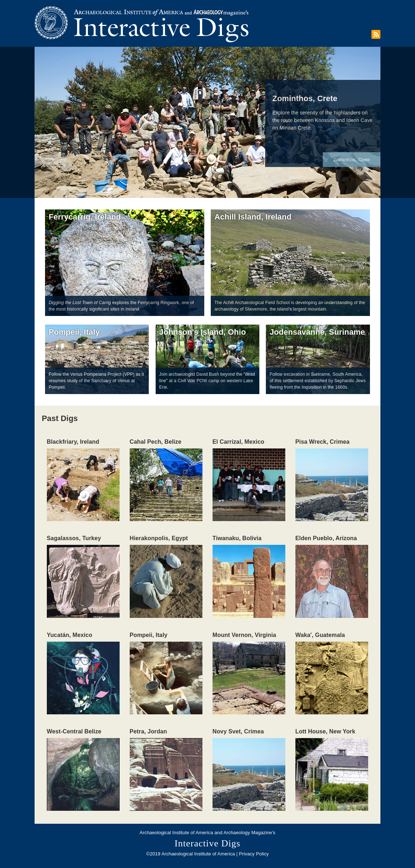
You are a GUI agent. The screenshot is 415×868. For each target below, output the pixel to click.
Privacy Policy (254, 854)
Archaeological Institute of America (177, 833)
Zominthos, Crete (352, 160)
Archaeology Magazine (248, 833)
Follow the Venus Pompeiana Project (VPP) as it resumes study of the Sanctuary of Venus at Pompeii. (96, 381)
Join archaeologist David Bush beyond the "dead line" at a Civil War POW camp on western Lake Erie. (207, 381)
